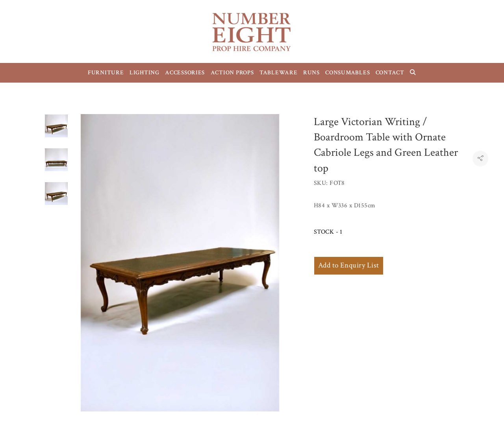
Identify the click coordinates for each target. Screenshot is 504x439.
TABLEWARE (279, 73)
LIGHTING (145, 73)
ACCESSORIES (185, 73)
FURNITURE (106, 73)
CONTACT (390, 73)
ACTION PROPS (232, 73)
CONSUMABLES (347, 73)
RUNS (311, 73)
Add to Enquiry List (349, 265)
